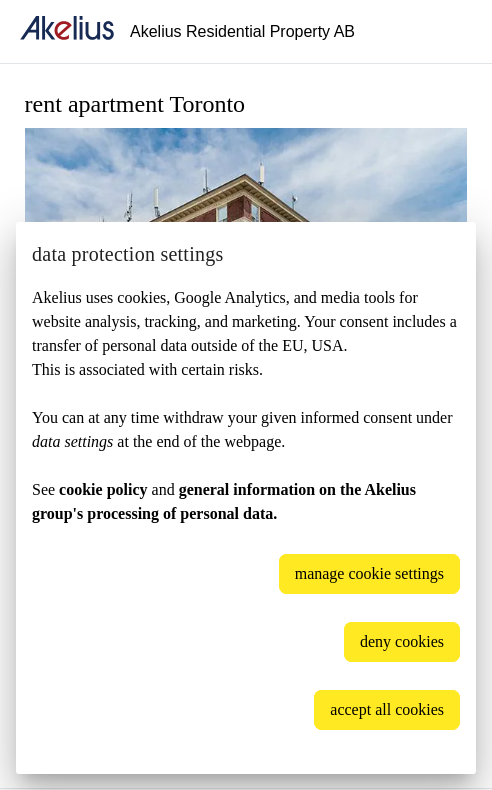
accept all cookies (387, 709)
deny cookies (402, 641)
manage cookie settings (369, 573)
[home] (67, 31)
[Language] (452, 32)
